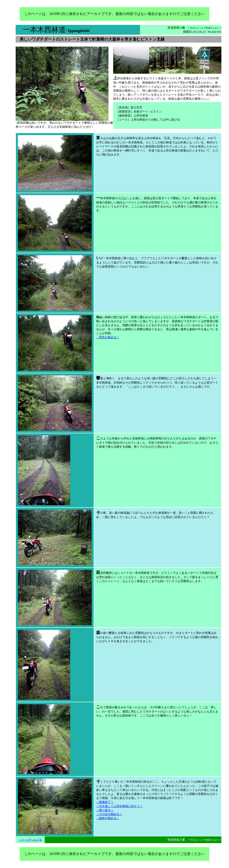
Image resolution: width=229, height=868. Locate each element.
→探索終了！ (105, 802)
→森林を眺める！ (108, 818)
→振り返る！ (105, 810)
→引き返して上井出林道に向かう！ (119, 806)
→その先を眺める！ (109, 814)
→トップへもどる (30, 840)
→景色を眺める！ (108, 337)
